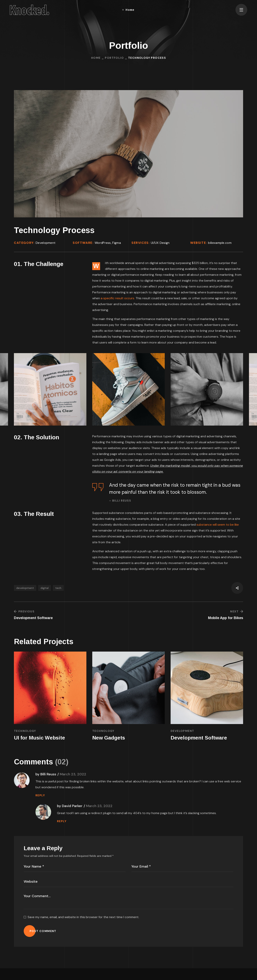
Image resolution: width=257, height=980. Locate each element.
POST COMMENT (43, 931)
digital (45, 588)
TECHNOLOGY (25, 731)
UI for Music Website (39, 738)
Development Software (199, 738)
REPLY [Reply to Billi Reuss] (40, 795)
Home (96, 58)
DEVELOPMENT (182, 731)
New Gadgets (109, 738)
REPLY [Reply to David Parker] (62, 821)
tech (58, 588)
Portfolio (114, 58)
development (25, 588)
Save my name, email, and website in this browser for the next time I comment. (83, 917)
